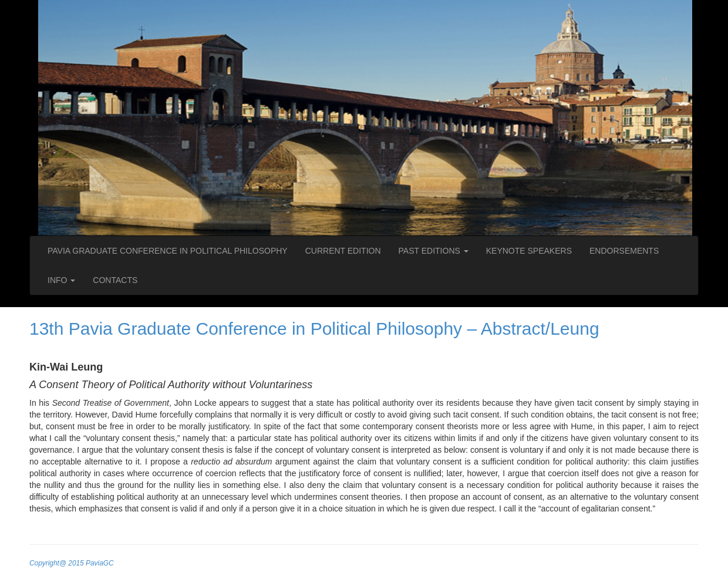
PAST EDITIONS (434, 251)
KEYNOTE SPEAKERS (529, 251)
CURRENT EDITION (343, 251)
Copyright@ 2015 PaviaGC (72, 563)
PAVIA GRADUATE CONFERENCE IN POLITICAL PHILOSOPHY (168, 251)
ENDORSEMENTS (624, 251)
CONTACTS (115, 280)
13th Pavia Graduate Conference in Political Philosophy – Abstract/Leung (314, 329)
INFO (61, 280)
